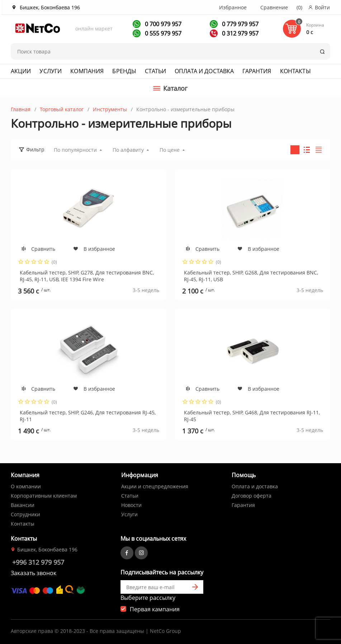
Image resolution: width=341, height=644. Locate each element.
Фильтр (35, 149)
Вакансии (23, 505)
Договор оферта (252, 496)
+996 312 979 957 (38, 562)
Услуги (51, 71)
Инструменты (110, 109)
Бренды (124, 71)
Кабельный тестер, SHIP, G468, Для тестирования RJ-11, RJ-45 (252, 416)
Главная (21, 109)
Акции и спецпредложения (155, 486)
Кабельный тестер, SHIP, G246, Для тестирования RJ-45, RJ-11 (88, 416)
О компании (26, 486)
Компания (87, 71)
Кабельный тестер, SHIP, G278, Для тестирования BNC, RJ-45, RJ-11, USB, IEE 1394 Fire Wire (87, 276)
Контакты (295, 71)
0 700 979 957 (162, 24)
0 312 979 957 (240, 33)
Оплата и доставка (204, 71)
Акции (21, 71)
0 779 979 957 (240, 24)
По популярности (75, 150)
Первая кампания (155, 609)
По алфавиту (128, 150)
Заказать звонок (34, 573)
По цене (170, 150)
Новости (131, 505)
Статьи (155, 71)
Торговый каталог (62, 109)
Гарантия (257, 71)
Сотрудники (25, 514)
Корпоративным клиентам (44, 496)
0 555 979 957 (162, 33)
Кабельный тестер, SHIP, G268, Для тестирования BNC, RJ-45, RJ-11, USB (251, 276)
